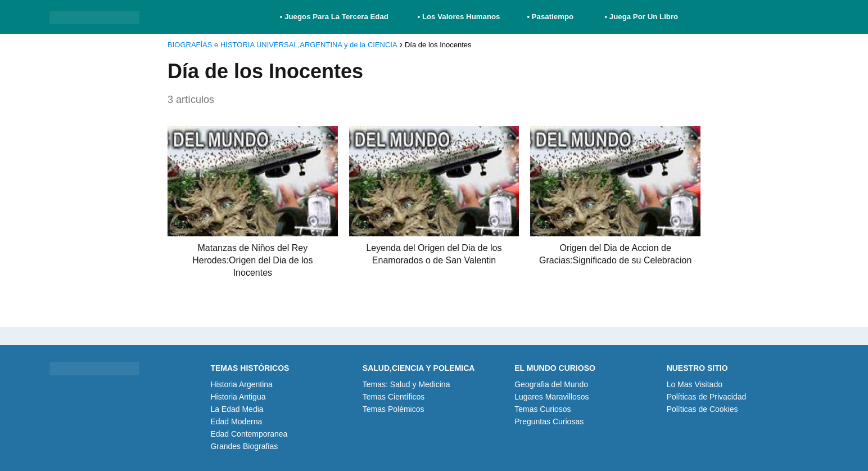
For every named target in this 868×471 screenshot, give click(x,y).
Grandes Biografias (244, 446)
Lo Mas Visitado (695, 384)
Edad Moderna (236, 421)
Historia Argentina (241, 384)
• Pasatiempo (550, 17)
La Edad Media (237, 409)
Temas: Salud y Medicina (406, 384)
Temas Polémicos (394, 409)
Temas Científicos (394, 397)
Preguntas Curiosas (549, 421)
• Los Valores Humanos (459, 17)
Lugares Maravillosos (551, 397)
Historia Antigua (238, 397)
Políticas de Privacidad (707, 397)
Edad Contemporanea (249, 434)
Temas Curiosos (542, 409)
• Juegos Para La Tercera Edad (335, 17)
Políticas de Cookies (702, 409)
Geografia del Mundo (551, 384)
